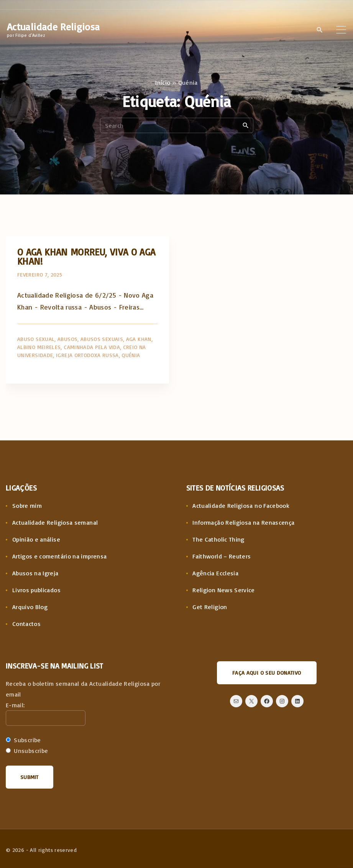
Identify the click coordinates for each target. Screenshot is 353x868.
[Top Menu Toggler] (341, 30)
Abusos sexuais (102, 339)
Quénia (131, 355)
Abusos (67, 339)
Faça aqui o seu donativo (267, 673)
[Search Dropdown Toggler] (319, 30)
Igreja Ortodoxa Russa (87, 355)
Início (163, 82)
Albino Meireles (39, 347)
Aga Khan (139, 339)
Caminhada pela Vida (92, 347)
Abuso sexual (36, 339)
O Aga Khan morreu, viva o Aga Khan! (86, 256)
